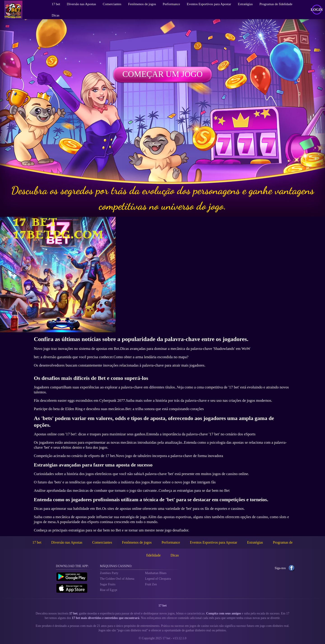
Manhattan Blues (156, 573)
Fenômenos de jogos (137, 542)
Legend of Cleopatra (158, 579)
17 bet (37, 542)
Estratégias (255, 542)
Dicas (56, 15)
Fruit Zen (151, 584)
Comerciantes (102, 542)
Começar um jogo (162, 74)
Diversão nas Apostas (67, 542)
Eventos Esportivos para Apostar (214, 542)
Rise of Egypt (109, 590)
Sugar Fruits (108, 584)
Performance (171, 542)
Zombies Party (109, 573)
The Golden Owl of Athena (117, 579)
